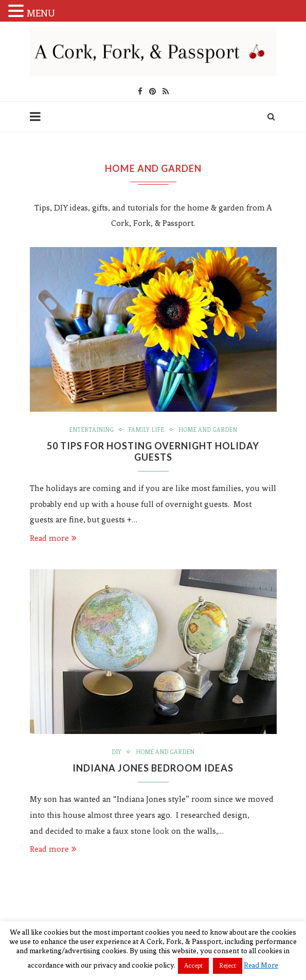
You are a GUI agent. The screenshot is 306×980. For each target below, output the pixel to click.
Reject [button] (228, 966)
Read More (261, 965)
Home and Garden (208, 430)
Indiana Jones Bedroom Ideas (153, 768)
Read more (53, 538)
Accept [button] (193, 966)
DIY (116, 752)
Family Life (146, 430)
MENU (41, 13)
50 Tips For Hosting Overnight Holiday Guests (153, 451)
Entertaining (91, 430)
